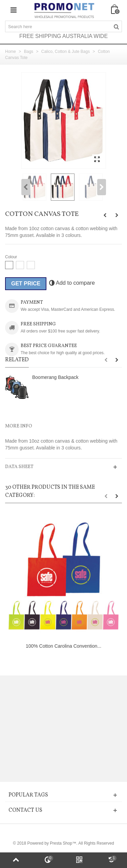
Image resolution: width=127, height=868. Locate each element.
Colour (12, 257)
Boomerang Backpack (55, 377)
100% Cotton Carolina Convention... (63, 646)
